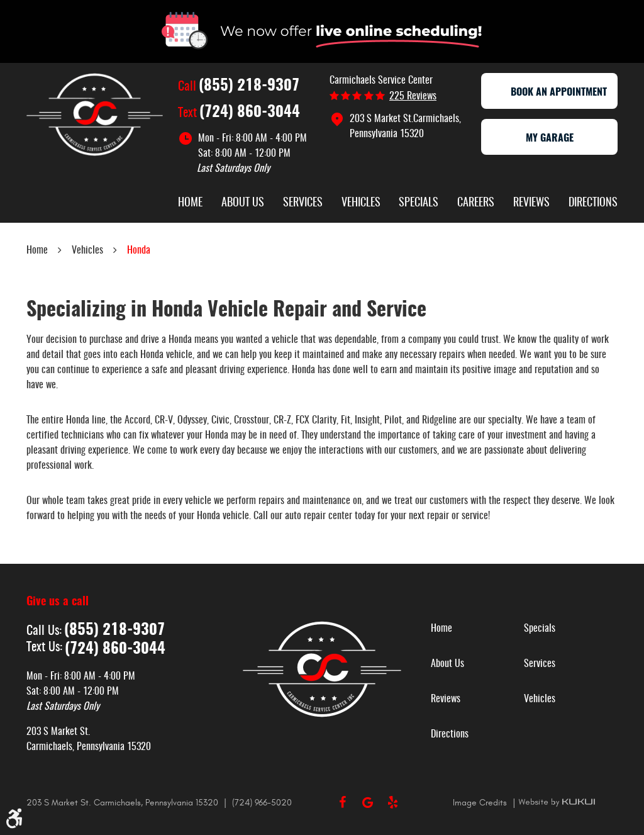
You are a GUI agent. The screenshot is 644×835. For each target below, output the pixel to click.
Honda (139, 250)
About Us (243, 203)
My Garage (550, 138)
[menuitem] (190, 205)
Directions (593, 203)
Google (367, 802)
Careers (476, 203)
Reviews (531, 203)
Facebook (342, 802)
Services (303, 203)
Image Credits (481, 803)
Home (190, 203)
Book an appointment (550, 92)
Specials (419, 203)
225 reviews (413, 96)
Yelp (392, 802)
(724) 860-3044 (250, 113)
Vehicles (361, 203)
